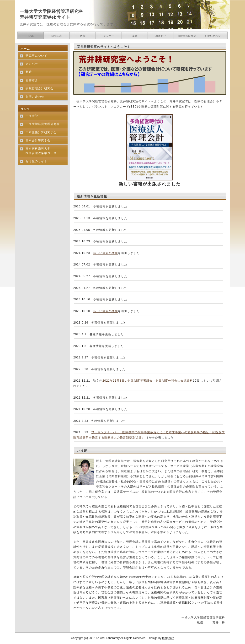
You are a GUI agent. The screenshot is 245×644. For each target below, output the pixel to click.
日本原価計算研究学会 (41, 132)
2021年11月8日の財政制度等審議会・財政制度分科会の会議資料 (148, 381)
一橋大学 (32, 116)
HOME (31, 36)
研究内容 (57, 36)
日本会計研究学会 (38, 141)
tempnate (168, 638)
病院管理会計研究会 (40, 88)
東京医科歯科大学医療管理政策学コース (41, 151)
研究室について (36, 56)
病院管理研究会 (187, 36)
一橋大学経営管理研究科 (43, 124)
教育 (83, 36)
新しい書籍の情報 (106, 253)
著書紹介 (161, 36)
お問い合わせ (213, 36)
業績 (135, 36)
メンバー (109, 36)
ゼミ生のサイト (36, 161)
